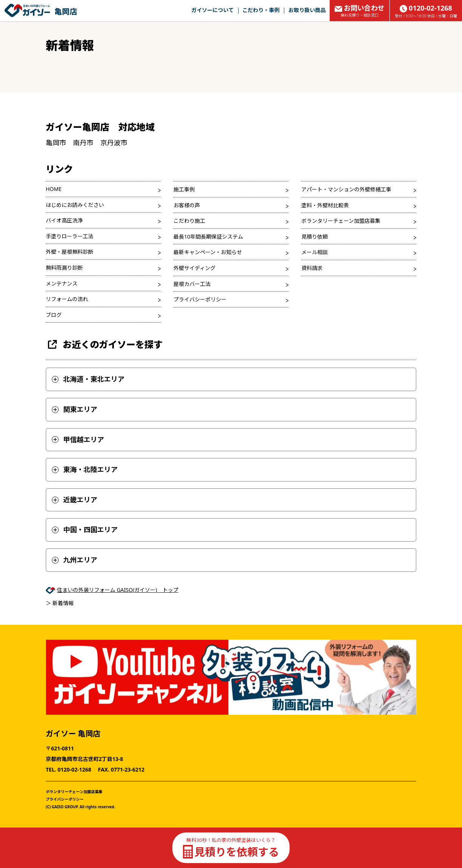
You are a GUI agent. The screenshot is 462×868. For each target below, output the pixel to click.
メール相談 (315, 252)
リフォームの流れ (67, 299)
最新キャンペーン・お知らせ (208, 252)
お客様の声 (187, 205)
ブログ (54, 315)
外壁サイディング (195, 268)
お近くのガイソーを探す (104, 344)
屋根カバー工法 (192, 284)
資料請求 (312, 268)
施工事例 (184, 189)
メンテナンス (62, 283)
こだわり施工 (189, 221)
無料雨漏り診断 (64, 268)
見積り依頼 (315, 237)
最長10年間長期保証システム (208, 237)
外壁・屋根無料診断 (70, 252)
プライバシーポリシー (200, 299)
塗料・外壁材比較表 (325, 205)
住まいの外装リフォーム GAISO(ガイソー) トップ (118, 590)
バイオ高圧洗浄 (64, 220)
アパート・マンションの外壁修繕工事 (346, 189)
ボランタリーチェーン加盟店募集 (341, 221)
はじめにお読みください (75, 205)
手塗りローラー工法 (70, 236)
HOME (54, 189)
